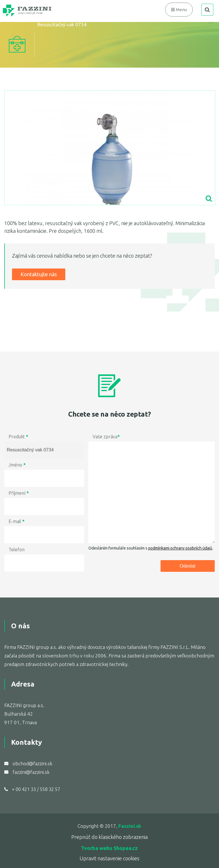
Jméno (17, 465)
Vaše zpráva (106, 437)
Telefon (17, 550)
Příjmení (19, 493)
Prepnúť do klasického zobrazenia (109, 837)
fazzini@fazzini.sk (31, 772)
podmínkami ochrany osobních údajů (180, 548)
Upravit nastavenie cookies (109, 858)
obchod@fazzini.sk (33, 763)
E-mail (17, 521)
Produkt (18, 437)
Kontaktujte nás (39, 274)
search (207, 10)
